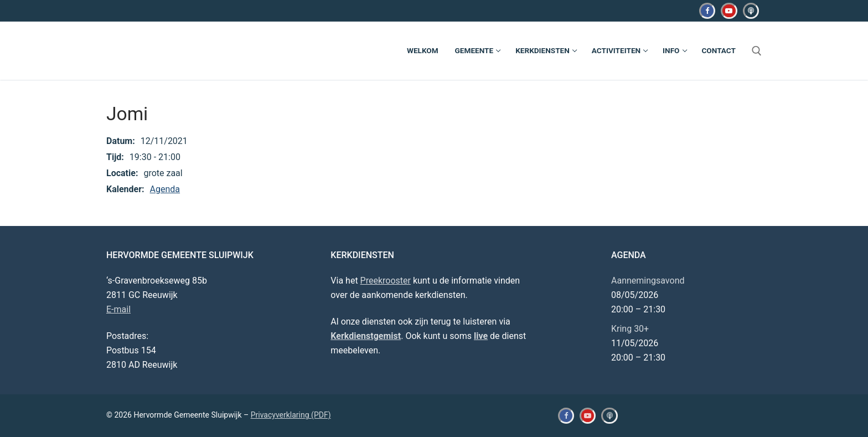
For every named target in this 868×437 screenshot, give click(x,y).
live (481, 336)
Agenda (165, 189)
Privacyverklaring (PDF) (291, 415)
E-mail (118, 309)
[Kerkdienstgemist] (751, 11)
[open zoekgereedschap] (757, 51)
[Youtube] (729, 11)
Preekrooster (386, 281)
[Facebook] (707, 11)
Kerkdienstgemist (366, 336)
